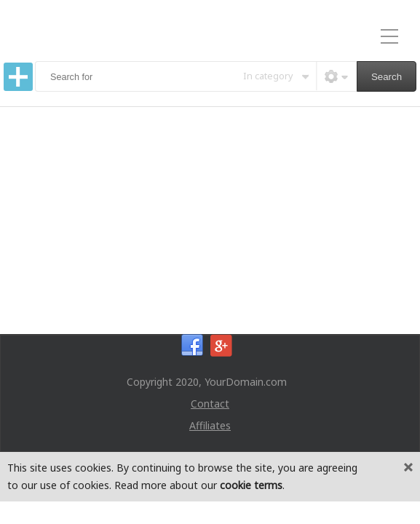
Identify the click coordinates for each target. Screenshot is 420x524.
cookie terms (251, 485)
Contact (210, 404)
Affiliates (210, 425)
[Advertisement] (210, 216)
